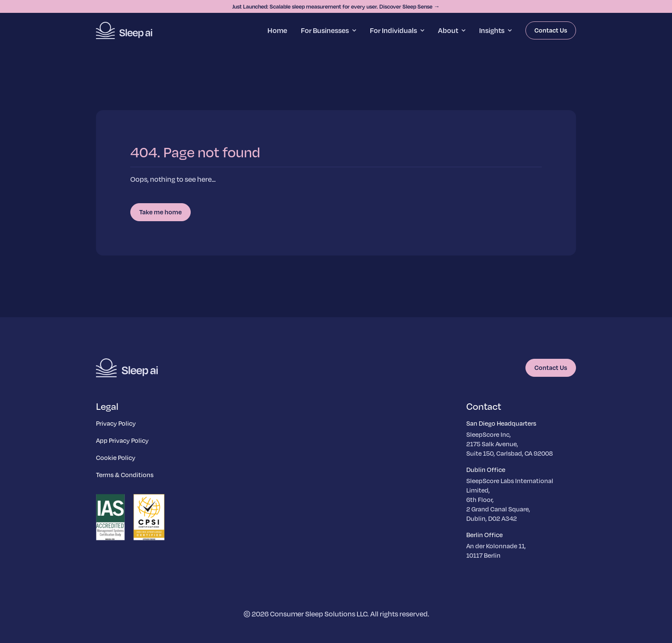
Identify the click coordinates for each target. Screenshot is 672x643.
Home (277, 30)
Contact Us (551, 30)
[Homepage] (124, 30)
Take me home (160, 212)
